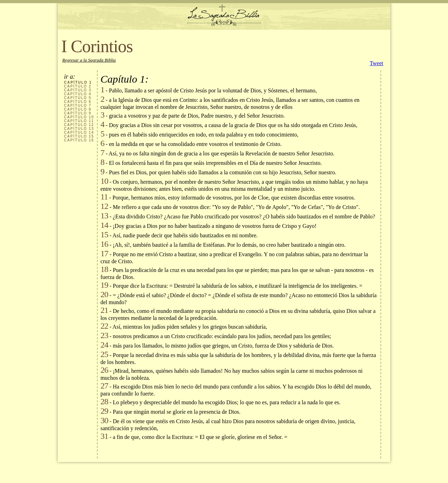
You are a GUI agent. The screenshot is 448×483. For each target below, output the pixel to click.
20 (104, 294)
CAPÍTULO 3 (78, 90)
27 (104, 386)
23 (104, 335)
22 (104, 326)
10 (104, 181)
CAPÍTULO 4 (78, 94)
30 (104, 420)
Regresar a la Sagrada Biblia (89, 60)
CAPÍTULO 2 (78, 86)
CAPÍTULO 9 (78, 113)
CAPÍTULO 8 (78, 109)
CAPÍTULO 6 (78, 102)
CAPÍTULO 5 (78, 98)
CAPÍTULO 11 (79, 121)
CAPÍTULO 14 (79, 132)
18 (104, 269)
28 (104, 401)
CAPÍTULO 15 (79, 136)
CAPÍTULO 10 (79, 117)
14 (104, 225)
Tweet (376, 63)
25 (104, 354)
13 (104, 216)
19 (104, 285)
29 (104, 411)
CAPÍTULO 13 (79, 129)
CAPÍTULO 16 (79, 140)
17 (104, 253)
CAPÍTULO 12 (79, 125)
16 (104, 244)
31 (104, 436)
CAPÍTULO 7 (78, 106)
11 (104, 197)
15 (104, 234)
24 (104, 345)
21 (104, 310)
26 (104, 370)
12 (104, 206)
